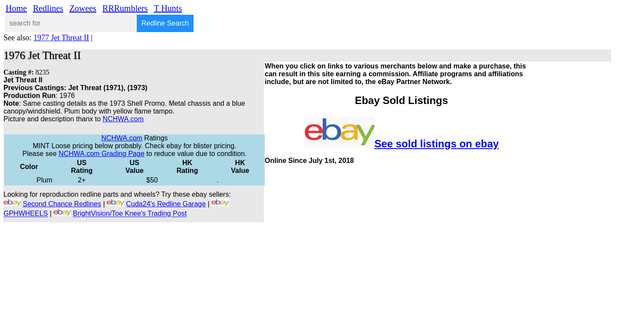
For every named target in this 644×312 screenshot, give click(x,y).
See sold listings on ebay (437, 144)
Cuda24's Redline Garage (166, 204)
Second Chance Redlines (62, 204)
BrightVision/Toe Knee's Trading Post (130, 214)
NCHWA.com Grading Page (102, 154)
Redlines (48, 8)
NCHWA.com (123, 119)
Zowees (83, 8)
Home (16, 8)
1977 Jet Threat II (61, 38)
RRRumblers (125, 8)
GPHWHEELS (26, 214)
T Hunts (168, 8)
